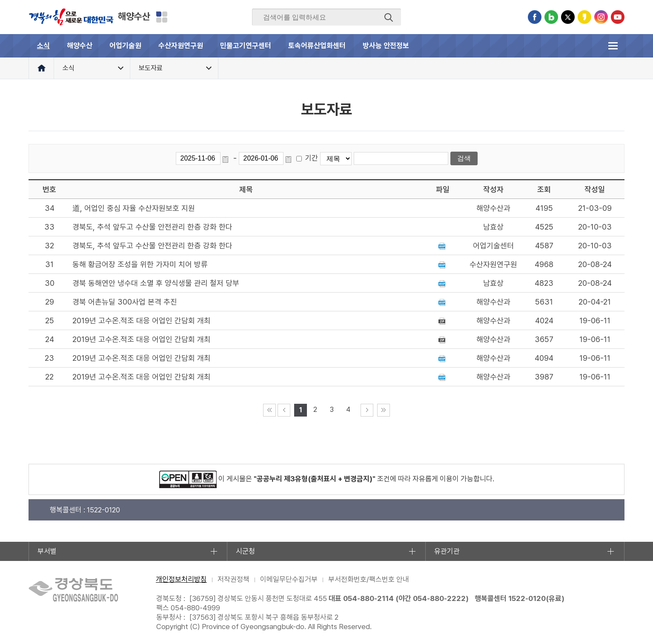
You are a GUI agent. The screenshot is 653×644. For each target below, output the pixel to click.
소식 (43, 46)
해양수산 (134, 16)
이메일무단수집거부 (289, 579)
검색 (389, 17)
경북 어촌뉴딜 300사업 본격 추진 (125, 302)
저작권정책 (233, 579)
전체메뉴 (613, 46)
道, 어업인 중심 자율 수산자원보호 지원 (134, 208)
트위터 (568, 17)
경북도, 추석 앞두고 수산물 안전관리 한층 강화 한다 (152, 227)
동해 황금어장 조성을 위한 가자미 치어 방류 (140, 264)
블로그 (551, 17)
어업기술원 (125, 46)
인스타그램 (601, 17)
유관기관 (447, 551)
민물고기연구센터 (246, 46)
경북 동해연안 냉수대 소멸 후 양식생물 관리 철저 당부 (156, 283)
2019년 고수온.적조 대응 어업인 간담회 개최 (142, 321)
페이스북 (535, 17)
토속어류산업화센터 (317, 46)
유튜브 (618, 17)
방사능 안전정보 (386, 46)
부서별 (47, 551)
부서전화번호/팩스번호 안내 (369, 579)
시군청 (245, 551)
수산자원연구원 (181, 46)
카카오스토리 (584, 17)
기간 (312, 158)
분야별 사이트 (162, 17)
